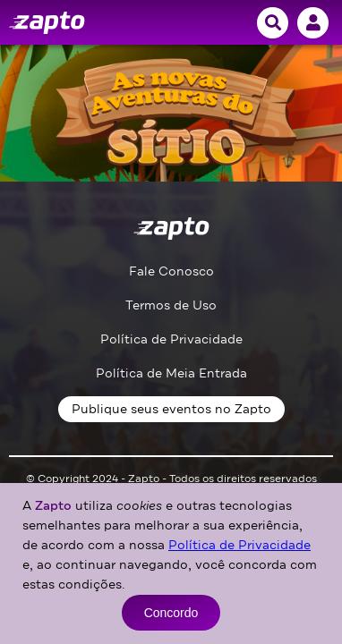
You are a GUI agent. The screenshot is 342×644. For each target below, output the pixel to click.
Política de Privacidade (171, 339)
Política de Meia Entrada (171, 373)
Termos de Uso (171, 305)
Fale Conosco (171, 271)
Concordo (171, 613)
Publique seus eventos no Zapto (171, 409)
